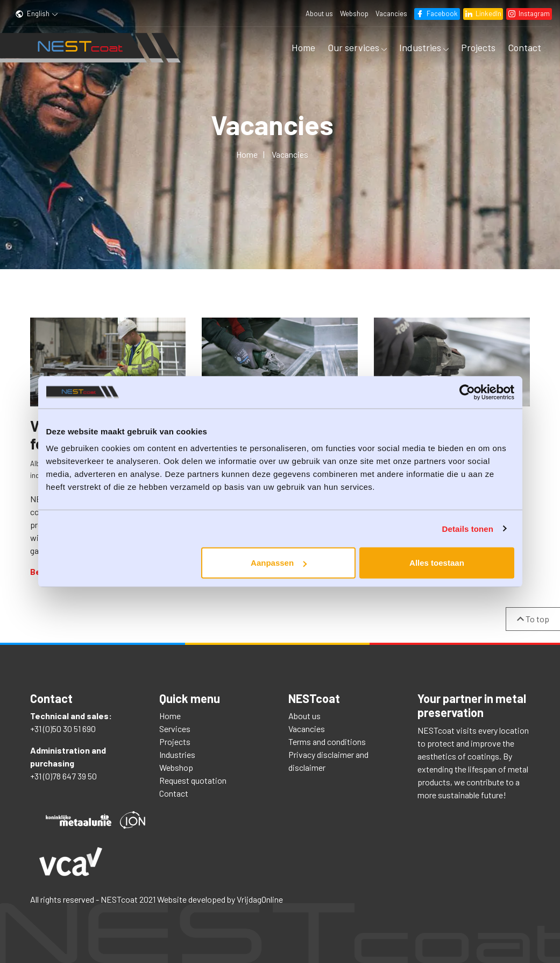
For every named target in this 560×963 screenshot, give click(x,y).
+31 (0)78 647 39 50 (63, 776)
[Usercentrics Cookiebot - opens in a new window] (467, 392)
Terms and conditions (327, 741)
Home (303, 47)
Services (175, 729)
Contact (524, 47)
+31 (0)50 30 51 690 (63, 729)
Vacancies (391, 13)
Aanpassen (279, 563)
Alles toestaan (437, 563)
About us (319, 13)
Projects (478, 47)
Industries (424, 47)
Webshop (354, 13)
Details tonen (468, 528)
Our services (357, 47)
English (36, 13)
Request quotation (193, 780)
